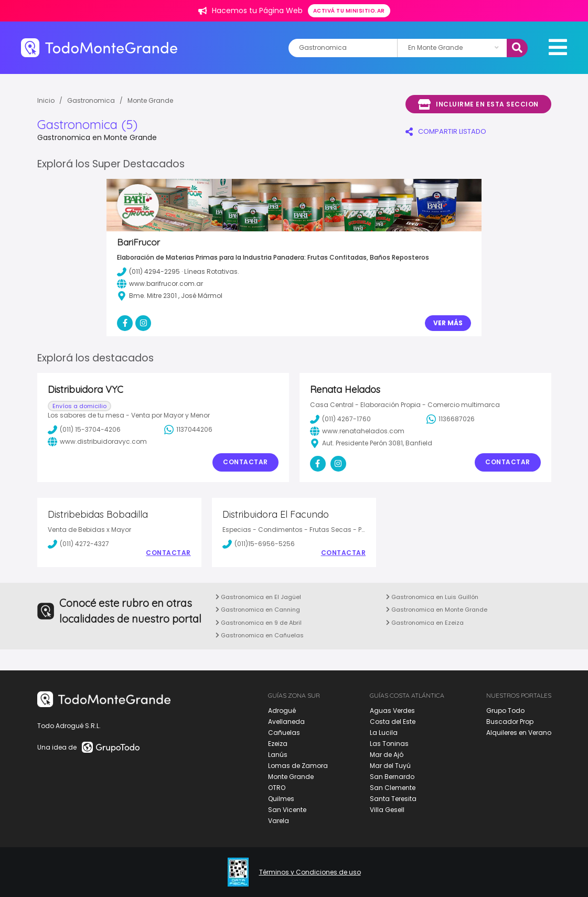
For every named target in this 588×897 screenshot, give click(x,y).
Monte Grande (150, 100)
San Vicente (287, 810)
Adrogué (282, 711)
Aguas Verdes (392, 711)
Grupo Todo (505, 711)
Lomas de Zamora (298, 766)
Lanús (278, 755)
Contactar (245, 462)
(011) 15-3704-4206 (84, 430)
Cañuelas (284, 733)
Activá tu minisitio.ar (349, 11)
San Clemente (393, 788)
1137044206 (188, 430)
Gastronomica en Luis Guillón (432, 597)
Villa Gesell (387, 810)
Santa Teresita (393, 799)
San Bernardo (392, 777)
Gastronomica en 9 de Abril (259, 623)
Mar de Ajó (387, 755)
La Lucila (384, 733)
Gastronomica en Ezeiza (425, 623)
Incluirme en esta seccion (478, 104)
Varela (279, 821)
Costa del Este (393, 722)
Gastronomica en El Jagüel (258, 597)
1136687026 (451, 419)
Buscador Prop (510, 722)
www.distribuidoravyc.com (97, 442)
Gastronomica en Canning (258, 610)
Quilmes (281, 799)
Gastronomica (91, 100)
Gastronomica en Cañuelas (260, 635)
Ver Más (448, 323)
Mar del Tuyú (390, 766)
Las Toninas (389, 744)
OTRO (277, 788)
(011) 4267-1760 (340, 419)
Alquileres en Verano (519, 733)
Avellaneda (286, 722)
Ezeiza (278, 744)
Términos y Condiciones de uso (310, 872)
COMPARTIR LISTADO (446, 131)
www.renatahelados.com (357, 431)
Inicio (46, 100)
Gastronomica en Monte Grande (437, 610)
